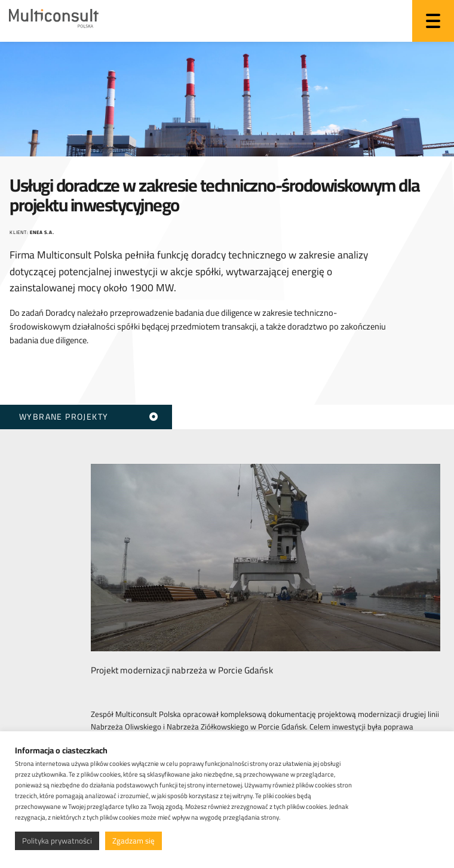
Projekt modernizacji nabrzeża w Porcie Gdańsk (182, 668)
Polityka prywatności (57, 841)
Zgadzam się (134, 841)
